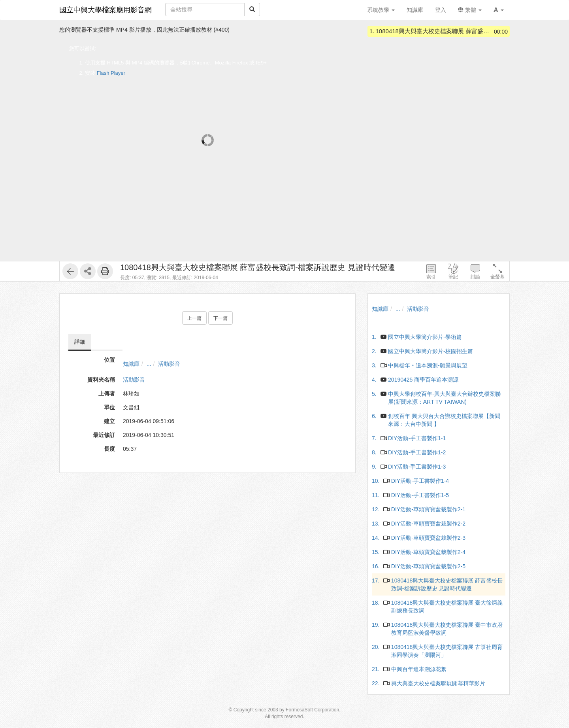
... (149, 364)
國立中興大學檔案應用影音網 (106, 10)
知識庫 (131, 364)
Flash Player (111, 73)
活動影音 (169, 364)
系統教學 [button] (381, 10)
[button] (499, 10)
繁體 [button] (470, 10)
